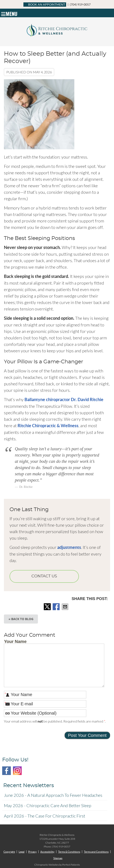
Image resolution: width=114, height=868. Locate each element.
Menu (9, 13)
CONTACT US (44, 576)
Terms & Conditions (69, 852)
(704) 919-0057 (80, 5)
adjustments (69, 547)
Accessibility (47, 852)
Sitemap (58, 858)
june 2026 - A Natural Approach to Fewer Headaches (53, 795)
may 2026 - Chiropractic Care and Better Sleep (48, 805)
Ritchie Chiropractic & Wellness (48, 426)
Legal (22, 852)
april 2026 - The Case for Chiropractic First (45, 816)
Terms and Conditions (96, 852)
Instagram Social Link (17, 771)
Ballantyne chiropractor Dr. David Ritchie (64, 399)
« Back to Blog (21, 619)
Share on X (48, 607)
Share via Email (65, 607)
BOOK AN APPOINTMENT (45, 5)
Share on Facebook (57, 607)
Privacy (32, 852)
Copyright (9, 852)
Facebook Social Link (7, 771)
